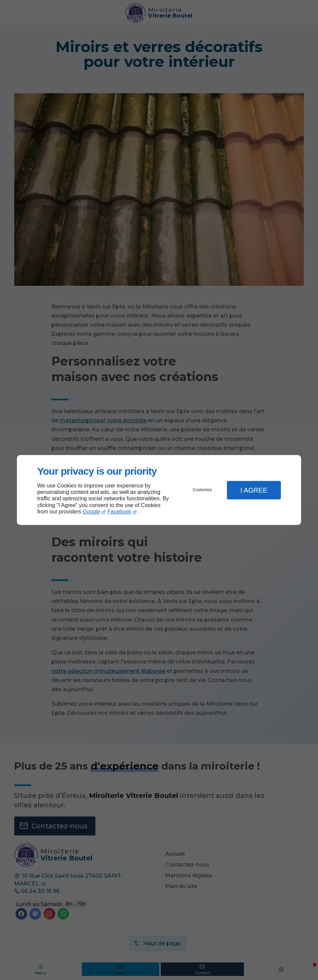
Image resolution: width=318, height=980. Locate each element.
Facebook (119, 512)
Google (91, 512)
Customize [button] (202, 490)
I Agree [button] (254, 490)
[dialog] (159, 490)
